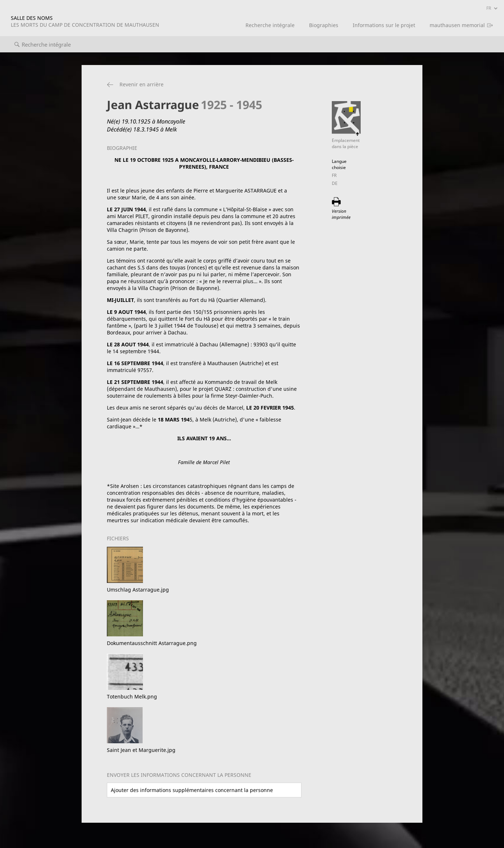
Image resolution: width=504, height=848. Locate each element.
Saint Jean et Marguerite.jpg (141, 750)
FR (334, 175)
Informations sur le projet (384, 25)
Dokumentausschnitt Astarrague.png (152, 643)
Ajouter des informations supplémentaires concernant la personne (192, 790)
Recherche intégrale (270, 25)
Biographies (324, 25)
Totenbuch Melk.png (132, 696)
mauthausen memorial (457, 25)
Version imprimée (341, 214)
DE (335, 183)
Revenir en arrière (142, 84)
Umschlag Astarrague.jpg (138, 590)
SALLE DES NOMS (85, 21)
